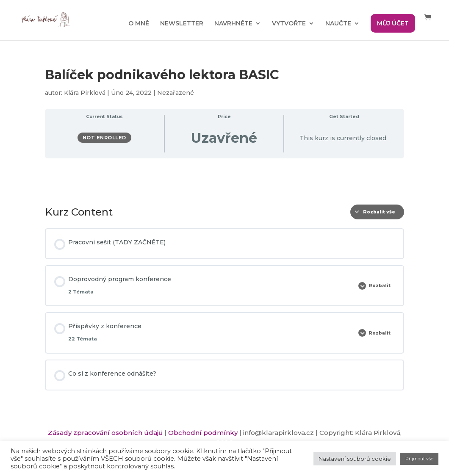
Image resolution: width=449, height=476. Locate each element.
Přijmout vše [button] (419, 459)
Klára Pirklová (85, 93)
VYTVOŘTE (289, 24)
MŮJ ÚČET (393, 23)
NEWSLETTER (182, 24)
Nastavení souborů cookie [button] (355, 459)
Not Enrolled (104, 138)
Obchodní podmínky (203, 433)
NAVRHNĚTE (233, 24)
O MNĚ (139, 24)
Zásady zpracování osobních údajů (105, 433)
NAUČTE (338, 24)
